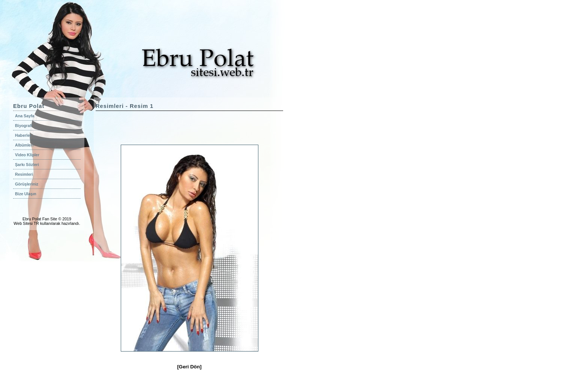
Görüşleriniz (27, 184)
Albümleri (24, 145)
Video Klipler (27, 155)
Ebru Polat (32, 219)
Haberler (23, 135)
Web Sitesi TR (26, 223)
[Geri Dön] (189, 367)
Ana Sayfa (25, 116)
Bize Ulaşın (26, 194)
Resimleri (24, 174)
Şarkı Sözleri (27, 165)
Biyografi (24, 126)
